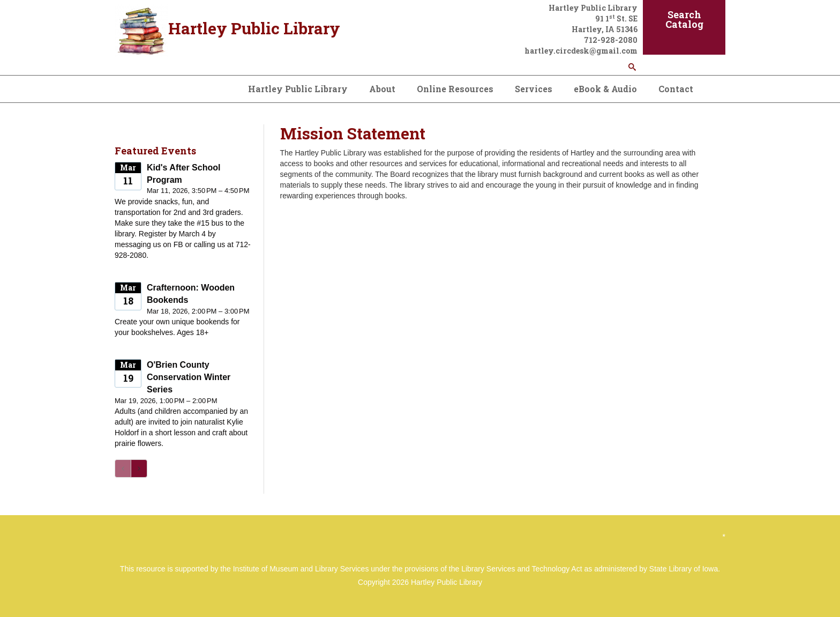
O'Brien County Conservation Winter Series (189, 377)
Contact (676, 89)
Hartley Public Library (298, 89)
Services (534, 89)
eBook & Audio (605, 89)
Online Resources (455, 89)
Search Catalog (684, 19)
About (382, 89)
